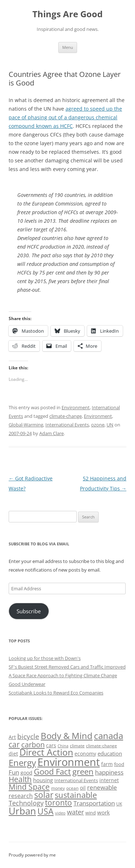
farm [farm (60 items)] (107, 764)
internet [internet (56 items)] (109, 780)
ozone (98, 425)
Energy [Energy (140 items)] (22, 763)
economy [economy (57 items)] (85, 754)
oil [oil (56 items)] (83, 788)
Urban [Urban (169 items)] (22, 811)
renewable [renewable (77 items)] (102, 787)
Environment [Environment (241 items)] (69, 762)
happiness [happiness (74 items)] (109, 772)
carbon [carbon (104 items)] (33, 744)
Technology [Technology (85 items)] (26, 803)
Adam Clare (51, 433)
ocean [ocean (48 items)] (72, 788)
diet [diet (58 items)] (13, 754)
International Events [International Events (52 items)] (76, 780)
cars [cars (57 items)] (51, 745)
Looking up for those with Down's (45, 658)
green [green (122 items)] (83, 771)
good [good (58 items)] (26, 773)
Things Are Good (67, 14)
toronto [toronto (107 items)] (58, 803)
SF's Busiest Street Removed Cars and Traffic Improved (67, 667)
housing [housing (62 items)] (43, 780)
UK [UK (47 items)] (119, 804)
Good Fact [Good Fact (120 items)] (52, 772)
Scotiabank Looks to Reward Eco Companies (56, 693)
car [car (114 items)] (14, 744)
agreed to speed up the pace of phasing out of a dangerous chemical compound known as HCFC (65, 117)
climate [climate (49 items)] (77, 746)
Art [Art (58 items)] (12, 737)
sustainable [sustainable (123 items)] (76, 795)
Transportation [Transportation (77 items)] (94, 803)
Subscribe (29, 611)
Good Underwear (27, 684)
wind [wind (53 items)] (91, 813)
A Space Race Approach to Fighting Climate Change (63, 675)
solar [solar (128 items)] (44, 795)
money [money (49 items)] (58, 788)
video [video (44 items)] (60, 813)
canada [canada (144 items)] (109, 736)
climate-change (66, 416)
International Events (67, 425)
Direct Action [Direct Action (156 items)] (46, 752)
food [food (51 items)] (119, 764)
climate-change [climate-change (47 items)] (102, 746)
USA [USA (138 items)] (46, 811)
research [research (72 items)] (21, 796)
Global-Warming (26, 425)
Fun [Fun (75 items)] (14, 772)
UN (110, 425)
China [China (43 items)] (63, 746)
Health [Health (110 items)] (20, 779)
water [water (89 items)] (75, 812)
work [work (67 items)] (103, 812)
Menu (68, 47)
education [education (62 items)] (110, 753)
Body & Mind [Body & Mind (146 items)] (67, 736)
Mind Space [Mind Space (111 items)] (29, 787)
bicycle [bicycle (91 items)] (28, 736)
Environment (76, 407)
